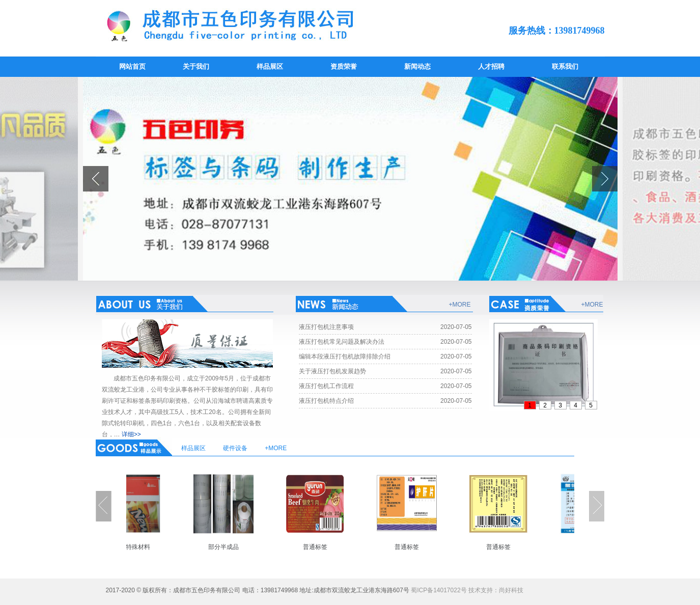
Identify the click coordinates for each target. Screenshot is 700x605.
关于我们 (196, 66)
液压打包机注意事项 (326, 327)
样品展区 (270, 66)
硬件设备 (235, 448)
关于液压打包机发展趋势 (332, 371)
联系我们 (565, 66)
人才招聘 (491, 66)
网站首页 (132, 66)
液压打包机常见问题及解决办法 (342, 342)
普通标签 (320, 547)
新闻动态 (417, 66)
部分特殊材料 (137, 547)
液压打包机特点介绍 (326, 401)
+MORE (459, 305)
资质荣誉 (344, 66)
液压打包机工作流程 (326, 386)
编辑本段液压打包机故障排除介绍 (345, 356)
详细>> (131, 434)
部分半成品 (229, 547)
